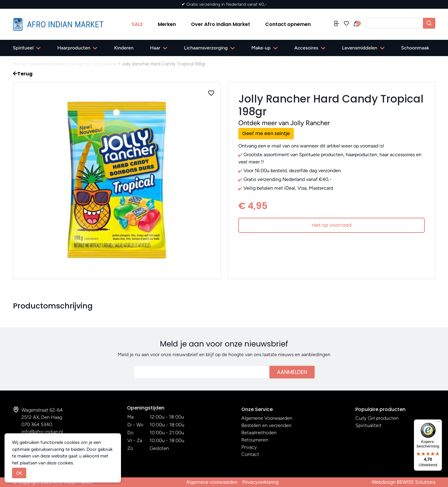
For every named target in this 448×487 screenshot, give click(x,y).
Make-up (261, 48)
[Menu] (438, 423)
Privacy (249, 447)
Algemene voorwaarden (212, 482)
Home (19, 64)
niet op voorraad (332, 225)
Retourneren (255, 440)
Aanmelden (292, 372)
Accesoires (306, 48)
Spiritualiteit (369, 425)
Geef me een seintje (266, 133)
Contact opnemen (288, 24)
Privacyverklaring (260, 482)
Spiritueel (23, 48)
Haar (155, 48)
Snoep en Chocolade (94, 64)
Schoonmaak (415, 48)
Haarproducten (74, 48)
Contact (250, 454)
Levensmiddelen (360, 48)
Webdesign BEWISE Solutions (404, 482)
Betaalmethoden (259, 433)
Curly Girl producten (377, 418)
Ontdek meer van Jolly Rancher (284, 123)
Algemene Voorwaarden (267, 418)
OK (19, 473)
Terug (23, 74)
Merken (167, 24)
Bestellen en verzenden (266, 425)
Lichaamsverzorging (206, 48)
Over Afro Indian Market (221, 24)
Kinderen (124, 48)
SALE (137, 24)
